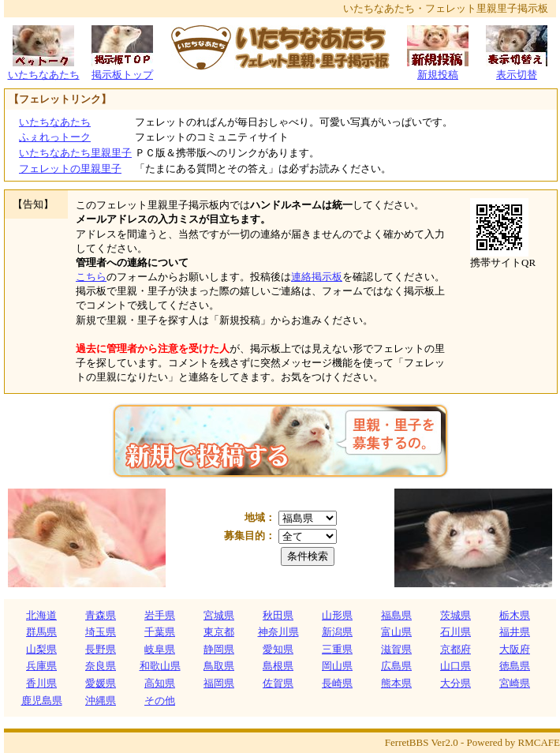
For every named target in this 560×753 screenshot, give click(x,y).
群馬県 (41, 632)
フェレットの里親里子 (70, 169)
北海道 (41, 615)
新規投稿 (438, 70)
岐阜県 (160, 649)
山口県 (455, 666)
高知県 (160, 683)
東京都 (219, 632)
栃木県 (515, 615)
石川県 (455, 632)
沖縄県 (101, 701)
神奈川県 (278, 632)
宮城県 (219, 615)
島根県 (278, 666)
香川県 (41, 683)
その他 (160, 701)
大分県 (455, 683)
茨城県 (455, 615)
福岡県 (219, 683)
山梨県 (41, 649)
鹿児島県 (42, 701)
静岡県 (219, 649)
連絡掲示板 (317, 277)
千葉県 (160, 632)
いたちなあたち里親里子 (75, 153)
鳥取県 (219, 666)
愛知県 (278, 649)
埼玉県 (101, 632)
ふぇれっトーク (55, 137)
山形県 (337, 615)
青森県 (101, 615)
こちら (91, 277)
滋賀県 (396, 649)
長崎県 (337, 683)
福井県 (515, 632)
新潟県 (337, 632)
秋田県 (278, 615)
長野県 (101, 649)
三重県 (337, 649)
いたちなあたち (44, 70)
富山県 (396, 632)
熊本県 (396, 683)
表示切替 (517, 70)
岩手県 (160, 615)
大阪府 (515, 649)
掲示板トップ (122, 70)
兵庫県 (41, 666)
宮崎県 (515, 683)
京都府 (455, 649)
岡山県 (337, 666)
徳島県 (515, 666)
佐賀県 (278, 683)
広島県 (396, 666)
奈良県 (101, 666)
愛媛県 (101, 683)
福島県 (396, 615)
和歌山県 (160, 666)
